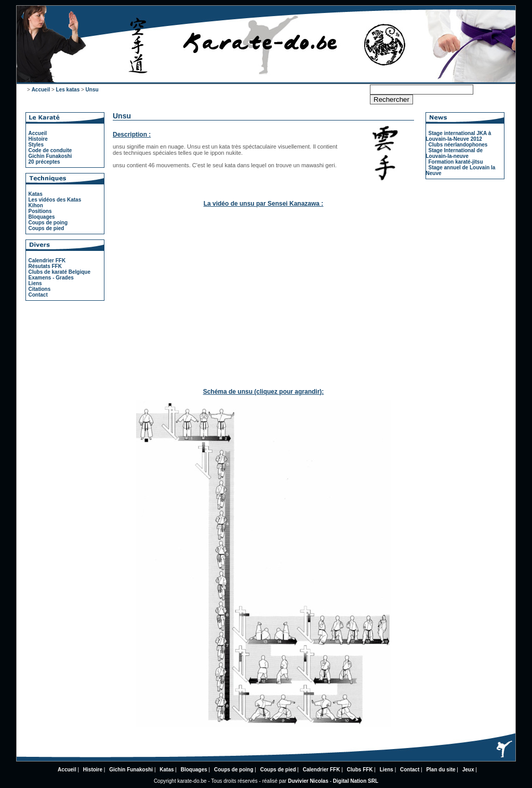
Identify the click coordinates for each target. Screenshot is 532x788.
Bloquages (42, 217)
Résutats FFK (45, 266)
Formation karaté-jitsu (456, 162)
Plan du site (441, 770)
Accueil (41, 90)
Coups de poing (48, 223)
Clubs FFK (360, 770)
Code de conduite (50, 150)
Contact (38, 295)
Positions (40, 211)
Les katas (68, 90)
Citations (40, 289)
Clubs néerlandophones (458, 145)
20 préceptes (44, 162)
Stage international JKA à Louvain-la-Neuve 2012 (459, 136)
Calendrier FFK (47, 261)
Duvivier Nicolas (308, 781)
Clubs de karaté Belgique (59, 272)
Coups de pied (46, 228)
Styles (36, 145)
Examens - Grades (51, 278)
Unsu (92, 90)
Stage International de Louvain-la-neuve (454, 153)
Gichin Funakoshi (50, 156)
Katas (36, 194)
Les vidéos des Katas (55, 200)
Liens (35, 283)
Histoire (38, 139)
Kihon (36, 205)
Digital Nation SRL (356, 781)
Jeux (468, 770)
